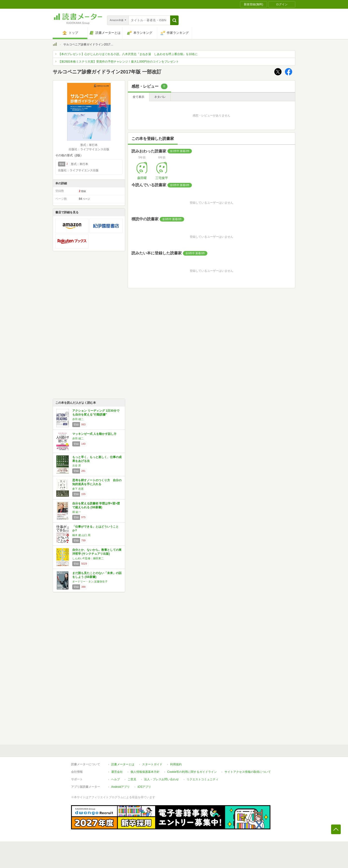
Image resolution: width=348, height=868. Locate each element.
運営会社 (117, 772)
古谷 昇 (77, 466)
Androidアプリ (120, 787)
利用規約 (176, 764)
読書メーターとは (123, 764)
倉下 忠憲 (78, 489)
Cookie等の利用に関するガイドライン (192, 772)
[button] (174, 20)
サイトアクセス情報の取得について (248, 772)
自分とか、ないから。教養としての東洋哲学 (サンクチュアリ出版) (97, 552)
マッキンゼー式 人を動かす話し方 (94, 434)
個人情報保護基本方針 (145, 772)
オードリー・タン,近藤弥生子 (90, 581)
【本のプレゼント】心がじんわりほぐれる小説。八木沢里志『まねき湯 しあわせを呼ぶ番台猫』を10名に (128, 54)
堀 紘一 (77, 512)
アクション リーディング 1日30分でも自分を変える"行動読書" (96, 413)
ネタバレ (160, 97)
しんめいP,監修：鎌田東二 (88, 558)
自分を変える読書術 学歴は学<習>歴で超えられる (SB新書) (96, 505)
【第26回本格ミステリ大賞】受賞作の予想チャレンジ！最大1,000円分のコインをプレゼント (119, 62)
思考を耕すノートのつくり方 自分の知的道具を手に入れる (97, 482)
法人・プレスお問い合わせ (161, 779)
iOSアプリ (144, 787)
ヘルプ (116, 779)
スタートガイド (152, 764)
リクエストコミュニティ (203, 779)
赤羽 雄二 (78, 419)
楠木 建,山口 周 (81, 535)
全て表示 (138, 97)
